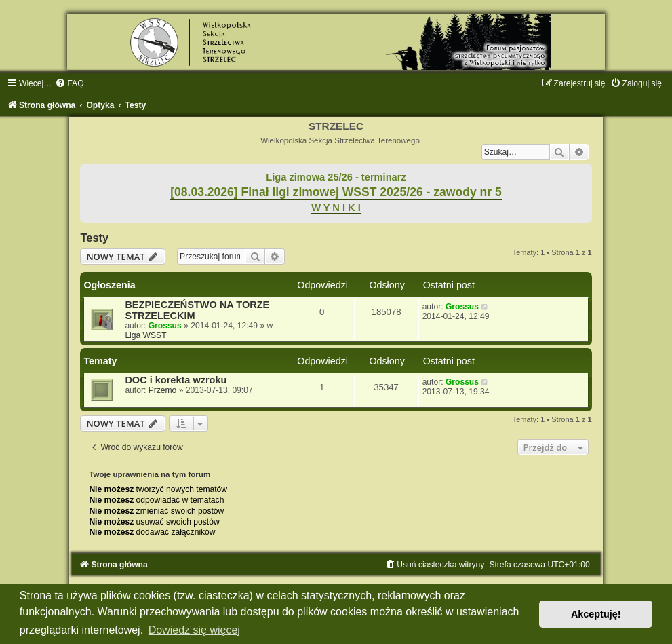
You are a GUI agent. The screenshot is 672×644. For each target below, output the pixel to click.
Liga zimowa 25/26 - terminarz (336, 177)
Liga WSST (145, 335)
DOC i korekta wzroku (176, 380)
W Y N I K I (336, 208)
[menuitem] (69, 83)
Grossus (165, 326)
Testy (94, 238)
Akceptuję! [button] (596, 614)
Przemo (163, 390)
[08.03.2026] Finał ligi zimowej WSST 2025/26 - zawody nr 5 (336, 192)
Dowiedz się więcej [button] (194, 630)
